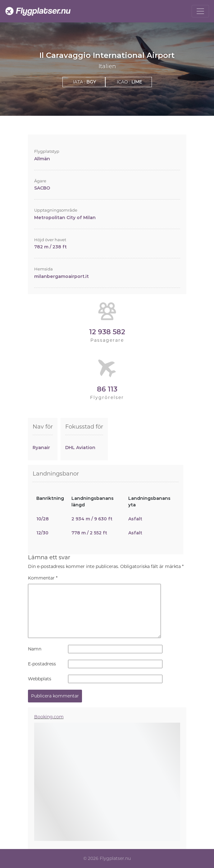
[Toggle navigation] (200, 11)
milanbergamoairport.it (61, 276)
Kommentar (43, 578)
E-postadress (42, 664)
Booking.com (49, 717)
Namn (35, 649)
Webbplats (40, 679)
